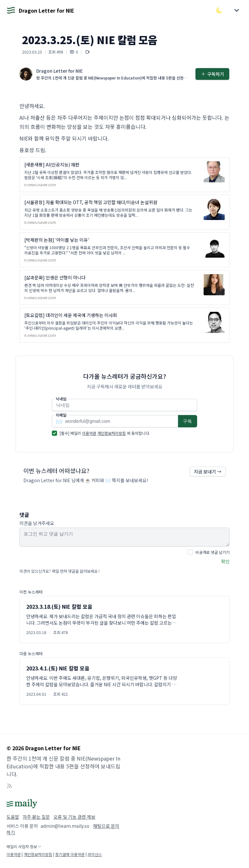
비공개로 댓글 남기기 (213, 552)
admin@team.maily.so (65, 826)
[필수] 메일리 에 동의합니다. (105, 433)
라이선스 (95, 854)
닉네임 (61, 399)
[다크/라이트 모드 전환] (219, 10)
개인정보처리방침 (112, 433)
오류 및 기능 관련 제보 (74, 817)
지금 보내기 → (208, 471)
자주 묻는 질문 (36, 817)
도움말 (13, 817)
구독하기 (212, 74)
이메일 (61, 415)
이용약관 (89, 433)
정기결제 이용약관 (70, 854)
